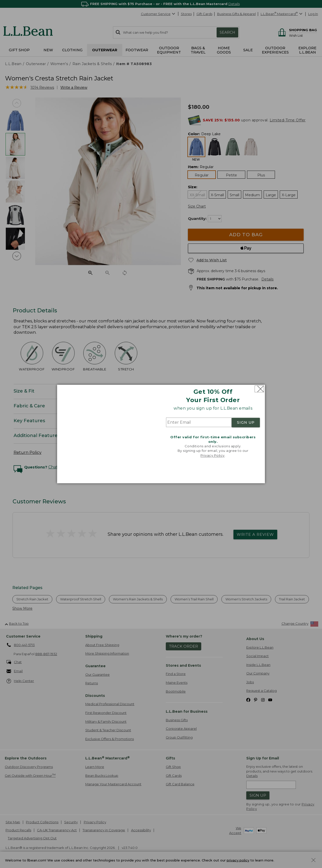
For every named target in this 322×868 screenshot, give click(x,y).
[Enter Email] (199, 422)
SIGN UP (246, 422)
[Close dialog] (259, 389)
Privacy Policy (213, 455)
